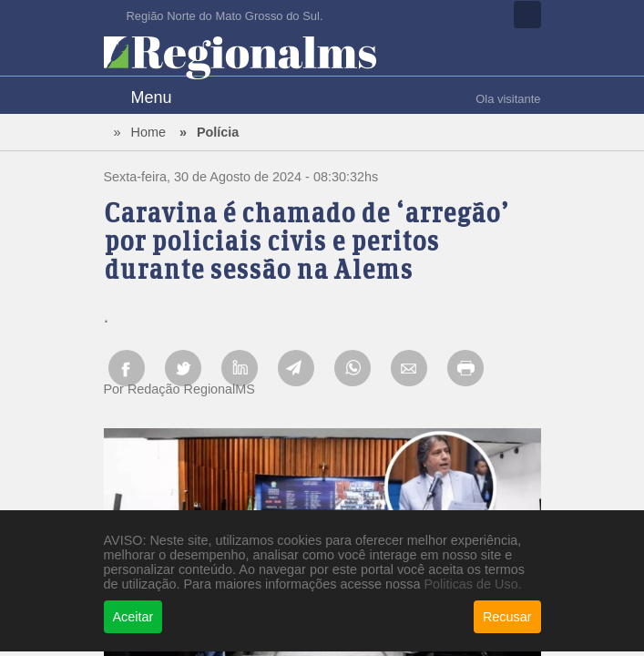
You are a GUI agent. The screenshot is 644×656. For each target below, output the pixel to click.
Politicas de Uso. (472, 584)
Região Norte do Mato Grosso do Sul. (225, 16)
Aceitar (133, 617)
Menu (152, 97)
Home (148, 132)
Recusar (507, 617)
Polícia (218, 132)
